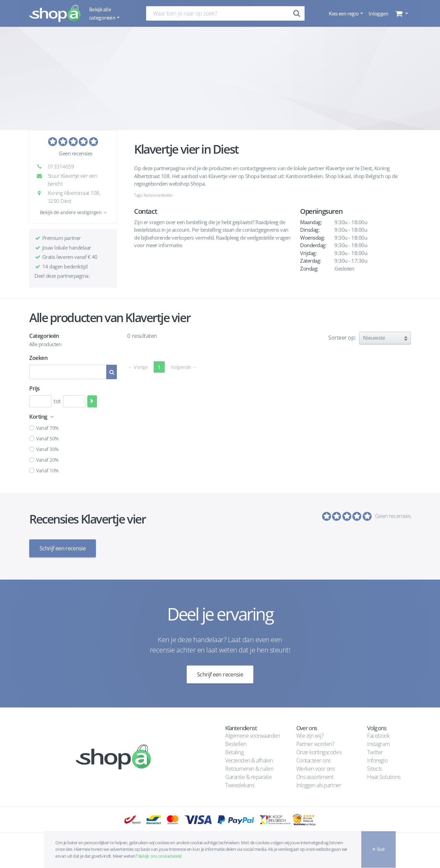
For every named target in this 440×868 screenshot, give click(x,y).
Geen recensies (75, 153)
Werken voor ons (316, 769)
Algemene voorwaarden (252, 736)
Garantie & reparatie (248, 777)
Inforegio (378, 760)
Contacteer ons (313, 760)
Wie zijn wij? (310, 736)
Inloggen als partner (319, 785)
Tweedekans (240, 785)
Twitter (375, 752)
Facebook (378, 736)
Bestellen (236, 744)
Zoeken (38, 358)
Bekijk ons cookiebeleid (160, 856)
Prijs (35, 388)
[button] (401, 13)
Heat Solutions (384, 777)
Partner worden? (315, 744)
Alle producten (45, 344)
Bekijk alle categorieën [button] (102, 13)
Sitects (375, 769)
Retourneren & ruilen (249, 769)
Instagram (378, 744)
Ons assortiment (315, 777)
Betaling (234, 752)
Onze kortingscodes (319, 752)
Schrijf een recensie (63, 548)
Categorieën (44, 336)
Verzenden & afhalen (249, 760)
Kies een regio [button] (344, 13)
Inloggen (378, 13)
